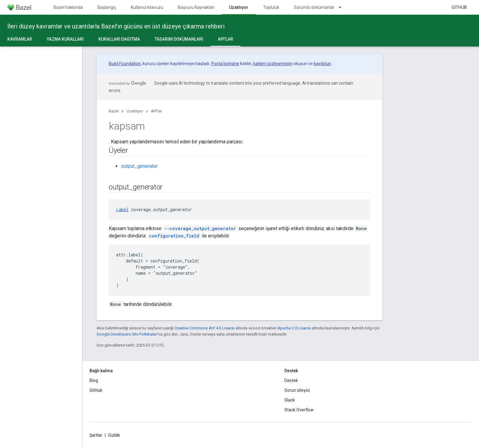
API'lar (156, 111)
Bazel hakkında (68, 7)
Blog (94, 380)
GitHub (459, 7)
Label (122, 209)
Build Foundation (125, 64)
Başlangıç (107, 7)
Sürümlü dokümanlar (314, 7)
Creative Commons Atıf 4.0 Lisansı (205, 328)
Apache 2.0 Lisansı (294, 328)
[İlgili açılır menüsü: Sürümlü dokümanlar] (343, 7)
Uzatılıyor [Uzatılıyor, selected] (239, 7)
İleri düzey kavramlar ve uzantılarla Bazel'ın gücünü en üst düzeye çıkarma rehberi (116, 26)
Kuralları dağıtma (119, 39)
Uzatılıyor (135, 111)
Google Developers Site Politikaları (127, 334)
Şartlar (96, 435)
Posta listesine (225, 64)
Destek (291, 380)
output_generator (139, 166)
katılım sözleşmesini (273, 64)
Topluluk (271, 7)
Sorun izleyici (297, 390)
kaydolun (322, 64)
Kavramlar (20, 39)
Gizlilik (114, 435)
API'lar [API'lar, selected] (225, 39)
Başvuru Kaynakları (196, 7)
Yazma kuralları (65, 39)
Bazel (114, 111)
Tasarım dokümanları (179, 39)
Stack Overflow (299, 410)
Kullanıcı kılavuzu (147, 7)
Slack (290, 400)
